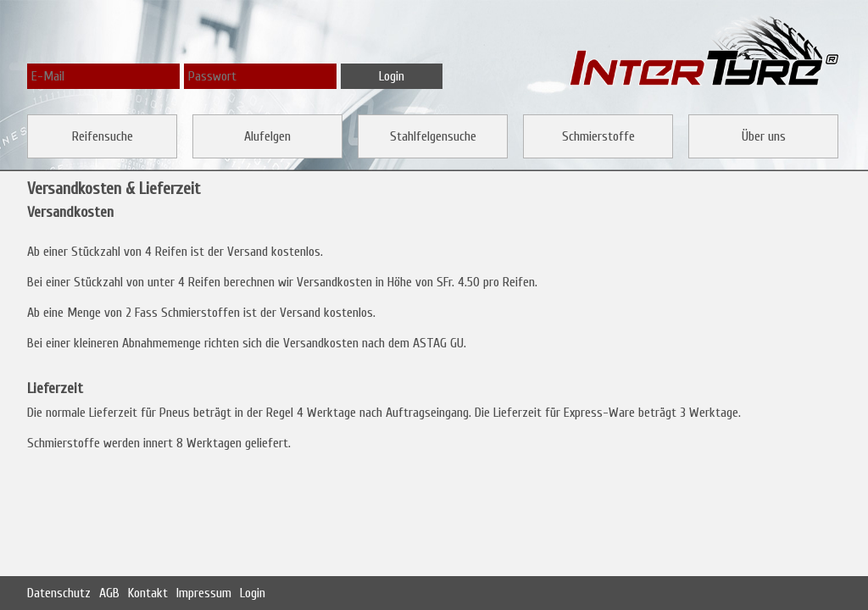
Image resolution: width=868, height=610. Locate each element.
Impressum (204, 593)
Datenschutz (59, 593)
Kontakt (148, 593)
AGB (109, 593)
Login (253, 593)
